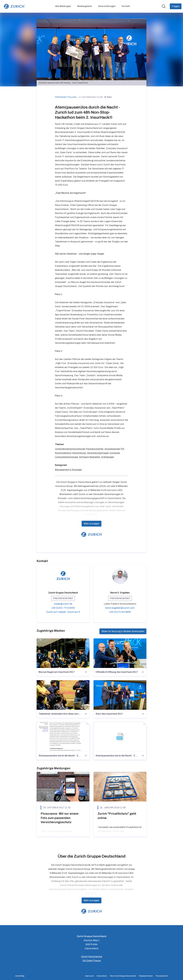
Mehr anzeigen (91, 524)
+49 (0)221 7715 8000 (63, 608)
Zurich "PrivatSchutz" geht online (117, 816)
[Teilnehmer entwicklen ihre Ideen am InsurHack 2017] (63, 695)
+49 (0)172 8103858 (120, 612)
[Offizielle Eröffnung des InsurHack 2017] (120, 653)
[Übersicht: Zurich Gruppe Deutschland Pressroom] (14, 6)
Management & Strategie (68, 470)
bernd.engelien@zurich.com (120, 608)
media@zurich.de (63, 604)
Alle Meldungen (63, 6)
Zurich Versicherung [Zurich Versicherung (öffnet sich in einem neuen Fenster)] (91, 957)
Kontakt (126, 6)
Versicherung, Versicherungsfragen (90, 453)
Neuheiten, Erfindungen (102, 457)
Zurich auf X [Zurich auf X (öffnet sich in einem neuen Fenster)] (74, 612)
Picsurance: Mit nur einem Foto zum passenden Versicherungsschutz (60, 818)
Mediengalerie (85, 6)
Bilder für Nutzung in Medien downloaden (123, 631)
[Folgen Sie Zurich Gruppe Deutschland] (176, 6)
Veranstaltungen (107, 6)
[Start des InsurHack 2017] (120, 695)
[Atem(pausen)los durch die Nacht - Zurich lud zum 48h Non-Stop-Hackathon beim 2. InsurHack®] (63, 737)
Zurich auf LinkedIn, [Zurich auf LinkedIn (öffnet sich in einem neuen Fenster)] (57, 612)
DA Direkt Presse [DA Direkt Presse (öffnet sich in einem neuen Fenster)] (92, 961)
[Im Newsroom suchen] (164, 6)
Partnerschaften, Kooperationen (103, 449)
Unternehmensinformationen (70, 449)
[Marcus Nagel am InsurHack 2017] (63, 653)
